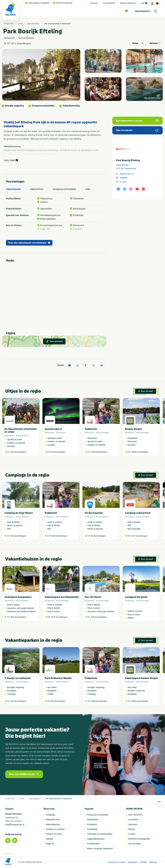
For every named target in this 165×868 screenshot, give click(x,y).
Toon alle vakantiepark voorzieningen (29, 243)
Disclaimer (133, 862)
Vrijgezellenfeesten (96, 839)
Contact (132, 834)
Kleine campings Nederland (100, 849)
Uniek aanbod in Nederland (37, 3)
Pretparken (92, 824)
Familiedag (92, 829)
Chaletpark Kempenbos (18, 597)
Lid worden (133, 819)
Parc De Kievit (93, 597)
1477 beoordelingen (139, 536)
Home (20, 24)
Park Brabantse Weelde (58, 678)
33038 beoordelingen (140, 452)
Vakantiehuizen (53, 819)
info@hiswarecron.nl (15, 825)
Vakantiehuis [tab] (37, 189)
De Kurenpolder (94, 513)
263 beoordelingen (18, 536)
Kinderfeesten (93, 844)
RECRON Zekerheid (63, 3)
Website (124, 178)
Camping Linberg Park (138, 513)
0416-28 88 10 (127, 174)
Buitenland (61, 433)
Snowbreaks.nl (53, 429)
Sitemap (153, 862)
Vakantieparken (147, 11)
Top (159, 801)
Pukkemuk (91, 429)
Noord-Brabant (22, 436)
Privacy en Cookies (117, 862)
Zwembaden (93, 819)
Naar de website (137, 130)
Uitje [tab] (88, 189)
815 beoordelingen (18, 452)
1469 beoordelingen (99, 452)
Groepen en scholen (55, 829)
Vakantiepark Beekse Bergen (141, 678)
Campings (50, 815)
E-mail (123, 182)
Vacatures (94, 3)
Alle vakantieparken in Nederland (57, 24)
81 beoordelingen (98, 536)
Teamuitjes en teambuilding (100, 834)
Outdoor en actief (54, 834)
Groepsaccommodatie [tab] (64, 189)
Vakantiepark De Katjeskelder (62, 597)
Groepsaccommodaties (98, 815)
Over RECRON (109, 3)
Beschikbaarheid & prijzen (137, 121)
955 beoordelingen (18, 701)
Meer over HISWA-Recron (24, 774)
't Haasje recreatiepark (18, 678)
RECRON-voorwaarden (139, 839)
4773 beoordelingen (59, 617)
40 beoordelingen (58, 452)
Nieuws (132, 829)
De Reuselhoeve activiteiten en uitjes (21, 430)
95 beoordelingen (58, 701)
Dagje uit (50, 844)
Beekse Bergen (133, 429)
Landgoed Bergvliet (136, 597)
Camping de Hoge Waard (19, 513)
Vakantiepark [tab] (13, 189)
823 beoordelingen (18, 617)
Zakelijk (49, 839)
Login (144, 3)
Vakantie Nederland (128, 3)
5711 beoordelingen (21, 43)
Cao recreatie (134, 844)
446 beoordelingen (99, 617)
